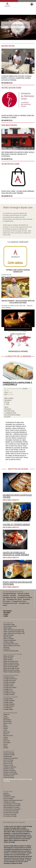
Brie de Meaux (7, 720)
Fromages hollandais (9, 704)
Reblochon (6, 715)
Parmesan (10, 394)
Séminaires (6, 647)
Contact (6, 614)
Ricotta (10, 392)
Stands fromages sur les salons (12, 646)
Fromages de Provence (10, 681)
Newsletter (7, 613)
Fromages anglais (8, 709)
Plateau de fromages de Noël (11, 668)
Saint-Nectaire (7, 722)
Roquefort (6, 718)
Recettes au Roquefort (9, 771)
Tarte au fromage (8, 762)
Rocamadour (7, 743)
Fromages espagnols (9, 701)
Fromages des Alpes (9, 695)
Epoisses (6, 739)
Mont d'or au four (8, 764)
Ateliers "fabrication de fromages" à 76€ (14, 633)
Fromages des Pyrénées (10, 688)
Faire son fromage (8, 799)
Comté (5, 716)
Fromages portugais (9, 706)
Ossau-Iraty (7, 741)
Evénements (7, 649)
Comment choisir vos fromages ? (12, 809)
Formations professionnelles (11, 651)
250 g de (7, 389)
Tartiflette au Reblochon (10, 767)
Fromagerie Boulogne (10, 594)
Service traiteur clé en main (11, 644)
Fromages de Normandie (10, 679)
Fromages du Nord (8, 684)
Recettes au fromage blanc (11, 774)
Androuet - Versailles (9, 595)
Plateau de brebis (8, 658)
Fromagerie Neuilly (24, 595)
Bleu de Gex (7, 732)
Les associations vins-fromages (12, 804)
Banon (5, 725)
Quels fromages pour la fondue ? (12, 806)
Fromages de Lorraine (9, 693)
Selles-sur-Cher (8, 723)
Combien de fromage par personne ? (13, 800)
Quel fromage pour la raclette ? (12, 807)
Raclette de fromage (9, 755)
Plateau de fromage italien (11, 667)
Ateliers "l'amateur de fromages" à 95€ (14, 632)
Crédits (6, 616)
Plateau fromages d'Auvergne (11, 665)
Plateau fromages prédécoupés (12, 672)
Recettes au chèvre (9, 769)
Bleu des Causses (8, 736)
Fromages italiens (8, 699)
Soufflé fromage (8, 757)
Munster (6, 729)
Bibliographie (7, 795)
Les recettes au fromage (10, 816)
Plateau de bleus (8, 660)
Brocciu (6, 744)
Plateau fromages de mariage (11, 670)
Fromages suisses (8, 702)
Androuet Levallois (23, 594)
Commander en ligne (9, 625)
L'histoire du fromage (9, 797)
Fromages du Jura (8, 691)
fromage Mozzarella (16, 389)
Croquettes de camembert (11, 758)
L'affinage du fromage (9, 802)
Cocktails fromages (8, 642)
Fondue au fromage (9, 753)
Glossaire (6, 793)
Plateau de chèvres (9, 656)
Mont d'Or (6, 734)
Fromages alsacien (9, 686)
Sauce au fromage (8, 760)
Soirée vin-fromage (8, 639)
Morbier (5, 746)
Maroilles (6, 748)
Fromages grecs (8, 708)
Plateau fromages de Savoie (11, 663)
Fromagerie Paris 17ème (14, 599)
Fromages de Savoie (9, 677)
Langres (6, 737)
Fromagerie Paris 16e (9, 597)
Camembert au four (9, 776)
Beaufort (6, 727)
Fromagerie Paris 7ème (19, 601)
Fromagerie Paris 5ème (10, 603)
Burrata (7, 390)
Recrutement (7, 611)
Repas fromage (7, 637)
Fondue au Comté (8, 765)
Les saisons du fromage (10, 814)
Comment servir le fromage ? (11, 813)
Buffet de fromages (8, 635)
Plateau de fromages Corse (11, 661)
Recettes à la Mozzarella (10, 772)
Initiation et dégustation (10, 640)
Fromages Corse (8, 689)
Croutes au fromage (9, 778)
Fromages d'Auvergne (9, 682)
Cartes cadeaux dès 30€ (10, 626)
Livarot (5, 730)
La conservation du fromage (11, 811)
